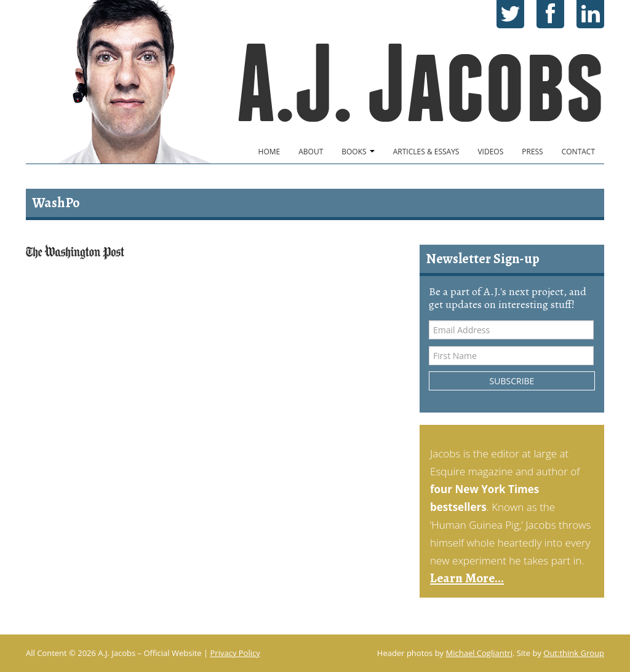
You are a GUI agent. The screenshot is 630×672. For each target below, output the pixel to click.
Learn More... (467, 578)
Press (532, 152)
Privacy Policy (235, 653)
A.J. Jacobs (420, 83)
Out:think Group (574, 653)
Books (358, 152)
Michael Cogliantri (479, 653)
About (311, 152)
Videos (490, 152)
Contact (578, 152)
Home (269, 152)
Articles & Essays (426, 152)
